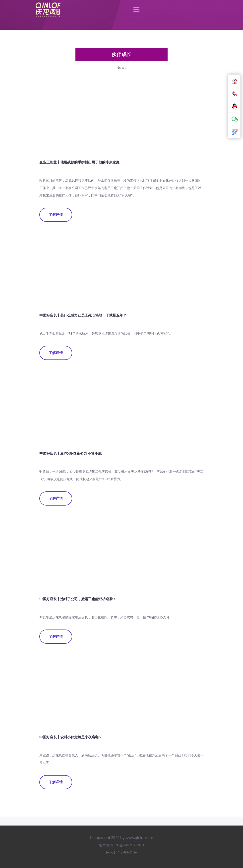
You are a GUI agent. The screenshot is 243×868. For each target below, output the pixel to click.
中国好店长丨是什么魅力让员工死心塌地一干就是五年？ (83, 315)
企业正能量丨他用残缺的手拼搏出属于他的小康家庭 (79, 162)
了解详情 (56, 215)
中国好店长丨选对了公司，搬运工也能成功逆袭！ (78, 599)
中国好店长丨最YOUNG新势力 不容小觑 (70, 453)
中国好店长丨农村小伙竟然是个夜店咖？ (71, 737)
